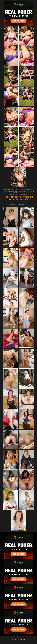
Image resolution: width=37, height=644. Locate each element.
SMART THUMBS (22, 531)
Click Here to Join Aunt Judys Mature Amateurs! (18, 198)
